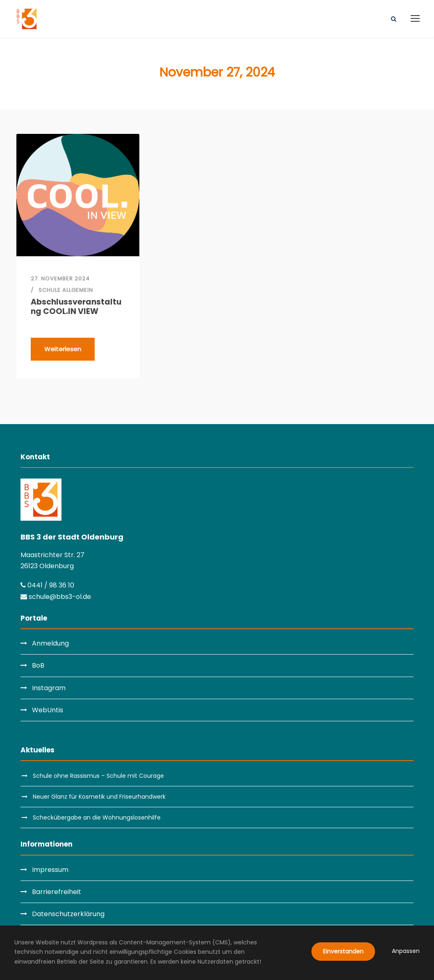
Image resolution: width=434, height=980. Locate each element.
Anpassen (406, 951)
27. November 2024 (60, 279)
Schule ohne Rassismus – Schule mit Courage (98, 776)
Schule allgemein (66, 290)
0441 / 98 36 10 (47, 585)
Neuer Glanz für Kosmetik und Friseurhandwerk (99, 797)
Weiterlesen (63, 349)
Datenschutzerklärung (68, 914)
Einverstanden (343, 951)
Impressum (50, 870)
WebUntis (48, 710)
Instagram (49, 688)
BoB (38, 665)
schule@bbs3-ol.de (56, 597)
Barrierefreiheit (57, 892)
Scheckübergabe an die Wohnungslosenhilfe (97, 817)
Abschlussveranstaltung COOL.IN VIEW (76, 307)
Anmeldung (50, 643)
